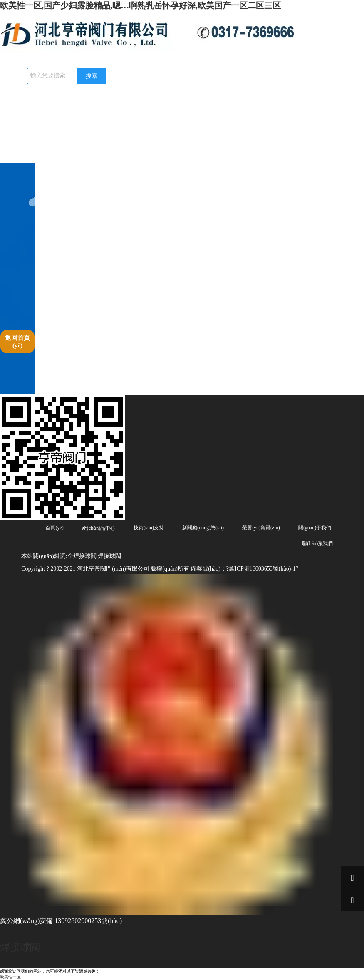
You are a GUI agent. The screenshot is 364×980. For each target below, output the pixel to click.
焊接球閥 (20, 947)
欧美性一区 (10, 977)
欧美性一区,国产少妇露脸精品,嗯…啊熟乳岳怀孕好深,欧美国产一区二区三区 (140, 5)
